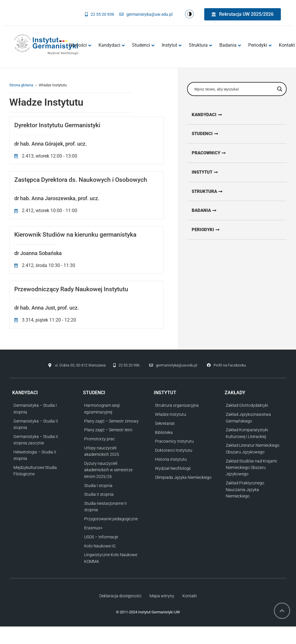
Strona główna (21, 85)
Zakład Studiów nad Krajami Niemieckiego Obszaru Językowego (251, 468)
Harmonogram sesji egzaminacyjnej (102, 409)
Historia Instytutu (171, 459)
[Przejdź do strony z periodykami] (210, 232)
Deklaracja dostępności (120, 596)
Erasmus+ (93, 528)
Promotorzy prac (99, 439)
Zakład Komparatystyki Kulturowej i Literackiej (247, 433)
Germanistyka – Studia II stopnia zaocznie (36, 440)
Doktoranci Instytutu (174, 450)
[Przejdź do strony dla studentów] (210, 135)
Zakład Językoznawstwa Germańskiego (248, 418)
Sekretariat (165, 423)
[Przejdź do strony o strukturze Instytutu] (212, 193)
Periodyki (260, 45)
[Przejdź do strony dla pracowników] (214, 154)
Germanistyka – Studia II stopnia (36, 424)
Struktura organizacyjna (177, 405)
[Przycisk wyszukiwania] (280, 89)
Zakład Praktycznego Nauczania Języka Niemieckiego (245, 489)
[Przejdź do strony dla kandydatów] (212, 115)
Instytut (172, 45)
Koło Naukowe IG (100, 546)
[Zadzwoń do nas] (100, 14)
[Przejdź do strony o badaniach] (209, 213)
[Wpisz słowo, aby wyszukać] (234, 89)
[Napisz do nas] (146, 14)
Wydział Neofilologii (173, 468)
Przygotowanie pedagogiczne (111, 519)
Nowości (80, 45)
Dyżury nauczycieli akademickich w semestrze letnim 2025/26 (108, 470)
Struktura (200, 45)
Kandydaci (112, 45)
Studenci (143, 45)
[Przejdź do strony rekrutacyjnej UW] (243, 14)
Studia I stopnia (98, 486)
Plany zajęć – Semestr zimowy (111, 421)
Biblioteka (164, 432)
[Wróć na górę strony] (282, 611)
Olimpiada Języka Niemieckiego (183, 477)
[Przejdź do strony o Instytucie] (210, 174)
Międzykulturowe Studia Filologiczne (35, 471)
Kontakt (190, 596)
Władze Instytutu (171, 414)
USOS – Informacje (101, 537)
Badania (230, 45)
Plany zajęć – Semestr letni (108, 430)
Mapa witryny (162, 596)
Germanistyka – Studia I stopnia (35, 409)
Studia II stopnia (99, 494)
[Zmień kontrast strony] (189, 14)
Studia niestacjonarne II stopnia (105, 507)
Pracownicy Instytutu (174, 441)
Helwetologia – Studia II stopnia (35, 455)
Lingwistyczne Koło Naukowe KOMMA (111, 558)
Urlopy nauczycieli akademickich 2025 (102, 451)
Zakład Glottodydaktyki (247, 405)
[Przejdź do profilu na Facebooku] (227, 366)
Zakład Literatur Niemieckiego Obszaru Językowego (253, 448)
